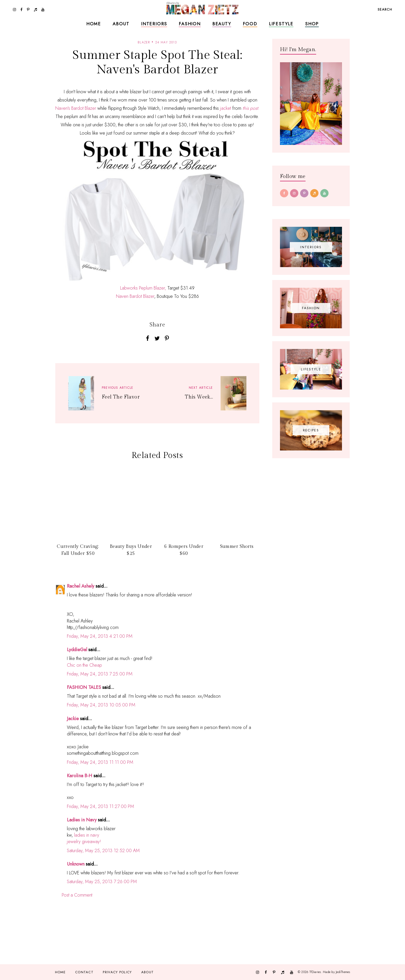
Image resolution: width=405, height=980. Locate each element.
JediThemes (343, 972)
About (121, 24)
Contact (84, 972)
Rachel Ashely (81, 586)
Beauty (222, 24)
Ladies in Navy (82, 820)
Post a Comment (77, 895)
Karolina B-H (80, 776)
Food (250, 24)
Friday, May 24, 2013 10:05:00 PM (101, 705)
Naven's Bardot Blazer (76, 108)
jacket (225, 108)
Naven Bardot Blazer (135, 296)
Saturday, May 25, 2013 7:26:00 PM (102, 882)
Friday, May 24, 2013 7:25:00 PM (100, 674)
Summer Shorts (237, 546)
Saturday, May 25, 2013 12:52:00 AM (103, 851)
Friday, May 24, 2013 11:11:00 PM (100, 762)
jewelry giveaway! (84, 842)
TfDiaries (315, 972)
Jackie (73, 719)
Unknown (76, 864)
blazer (144, 42)
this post (250, 108)
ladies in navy (87, 835)
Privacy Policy (117, 972)
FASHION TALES (84, 687)
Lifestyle (281, 24)
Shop (312, 24)
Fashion (190, 24)
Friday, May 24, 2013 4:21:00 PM (100, 636)
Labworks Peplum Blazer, (143, 288)
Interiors (154, 24)
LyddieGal (77, 650)
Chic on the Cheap (84, 665)
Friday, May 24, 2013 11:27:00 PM (100, 806)
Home (94, 24)
